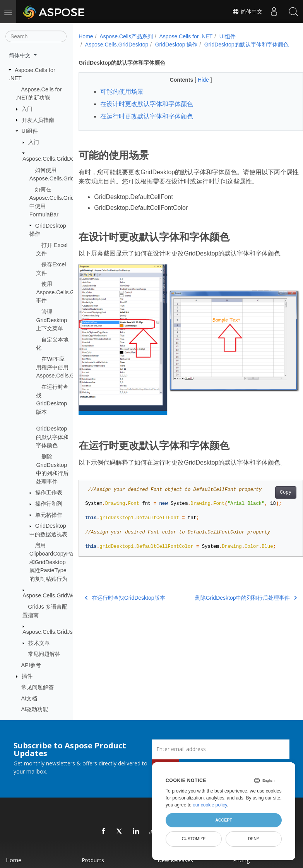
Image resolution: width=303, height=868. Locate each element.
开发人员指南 (38, 120)
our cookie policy (210, 805)
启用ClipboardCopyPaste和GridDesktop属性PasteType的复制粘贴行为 (55, 562)
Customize (194, 839)
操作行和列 (49, 504)
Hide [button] (196, 88)
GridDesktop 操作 (176, 45)
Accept (223, 820)
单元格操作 (49, 515)
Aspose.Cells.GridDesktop (55, 159)
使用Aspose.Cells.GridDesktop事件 (68, 292)
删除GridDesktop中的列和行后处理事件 (230, 595)
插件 (27, 676)
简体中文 (247, 12)
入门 (27, 109)
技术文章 (39, 643)
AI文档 (29, 698)
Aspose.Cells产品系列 (126, 36)
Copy (270, 490)
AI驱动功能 (35, 709)
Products (93, 860)
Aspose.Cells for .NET (186, 36)
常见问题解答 (44, 654)
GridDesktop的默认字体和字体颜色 (52, 437)
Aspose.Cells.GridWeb (50, 595)
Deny (254, 839)
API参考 (31, 665)
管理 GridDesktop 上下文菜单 (51, 320)
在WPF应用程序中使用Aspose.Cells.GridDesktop (68, 367)
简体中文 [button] (21, 55)
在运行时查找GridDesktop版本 (125, 595)
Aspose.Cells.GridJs (48, 632)
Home (86, 36)
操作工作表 (49, 492)
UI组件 (30, 131)
